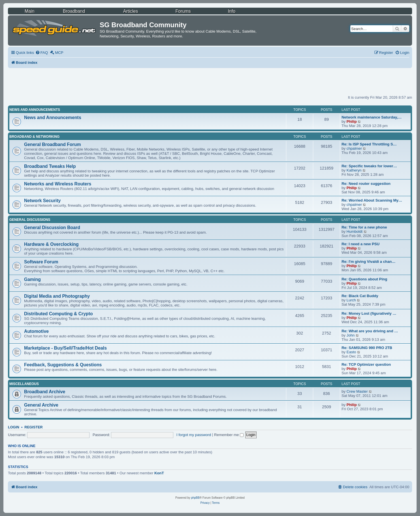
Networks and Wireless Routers (58, 184)
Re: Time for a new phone (364, 227)
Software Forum (41, 262)
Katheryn (354, 170)
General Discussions (30, 220)
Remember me (229, 435)
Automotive (36, 331)
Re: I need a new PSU (361, 244)
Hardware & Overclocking (51, 244)
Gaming (32, 279)
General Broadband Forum (53, 144)
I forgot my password (194, 435)
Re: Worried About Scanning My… (372, 200)
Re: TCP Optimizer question (366, 364)
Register (33, 427)
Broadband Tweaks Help (50, 166)
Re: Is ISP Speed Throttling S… (369, 144)
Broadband (74, 11)
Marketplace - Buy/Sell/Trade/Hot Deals (65, 348)
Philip (352, 121)
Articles (131, 11)
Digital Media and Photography (57, 296)
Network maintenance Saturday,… (372, 117)
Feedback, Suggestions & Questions (63, 365)
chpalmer (354, 148)
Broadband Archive (45, 392)
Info (232, 11)
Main (30, 11)
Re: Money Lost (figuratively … (369, 313)
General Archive (41, 405)
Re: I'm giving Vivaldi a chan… (369, 262)
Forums (183, 11)
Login (14, 427)
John (351, 335)
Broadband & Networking (34, 137)
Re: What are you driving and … (370, 331)
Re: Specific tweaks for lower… (369, 166)
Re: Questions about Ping (364, 279)
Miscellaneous (24, 384)
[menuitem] (42, 53)
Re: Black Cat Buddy (360, 296)
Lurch (351, 300)
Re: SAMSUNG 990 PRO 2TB (367, 348)
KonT (159, 473)
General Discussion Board (52, 228)
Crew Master (357, 391)
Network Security (42, 201)
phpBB (195, 498)
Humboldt (355, 231)
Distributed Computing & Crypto (58, 314)
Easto (351, 352)
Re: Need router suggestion (366, 184)
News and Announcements (35, 110)
